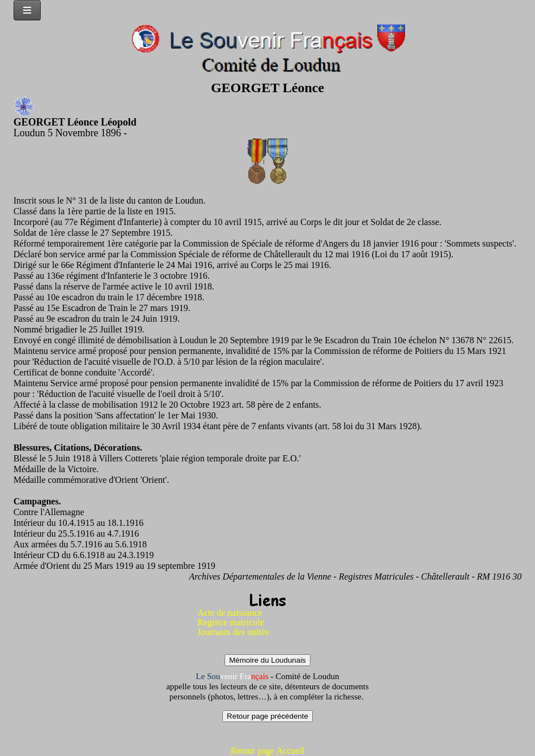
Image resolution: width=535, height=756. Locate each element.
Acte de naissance (230, 613)
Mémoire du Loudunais (267, 660)
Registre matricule (231, 622)
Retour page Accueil (268, 751)
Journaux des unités (233, 632)
